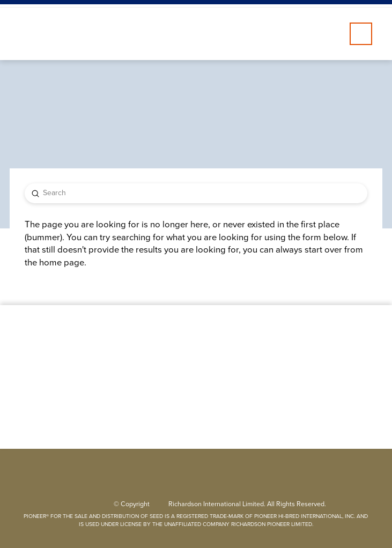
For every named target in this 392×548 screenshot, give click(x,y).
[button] (361, 34)
